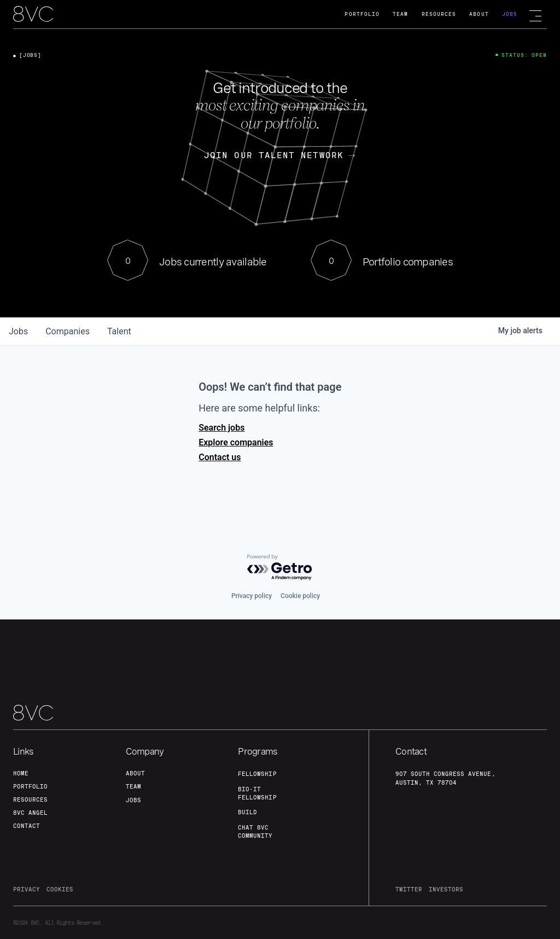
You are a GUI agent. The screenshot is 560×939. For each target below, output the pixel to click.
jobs (18, 331)
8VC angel (30, 813)
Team (400, 14)
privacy (27, 889)
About (479, 14)
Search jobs (221, 428)
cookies (60, 889)
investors (446, 889)
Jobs (510, 14)
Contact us (220, 457)
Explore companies (236, 442)
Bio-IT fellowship (257, 793)
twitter (409, 889)
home (21, 773)
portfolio (30, 786)
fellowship (257, 774)
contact (27, 826)
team (133, 786)
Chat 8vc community (255, 831)
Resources (439, 14)
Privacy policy (252, 596)
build (247, 812)
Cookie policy (300, 596)
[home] (33, 15)
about (135, 773)
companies (68, 331)
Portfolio (362, 14)
